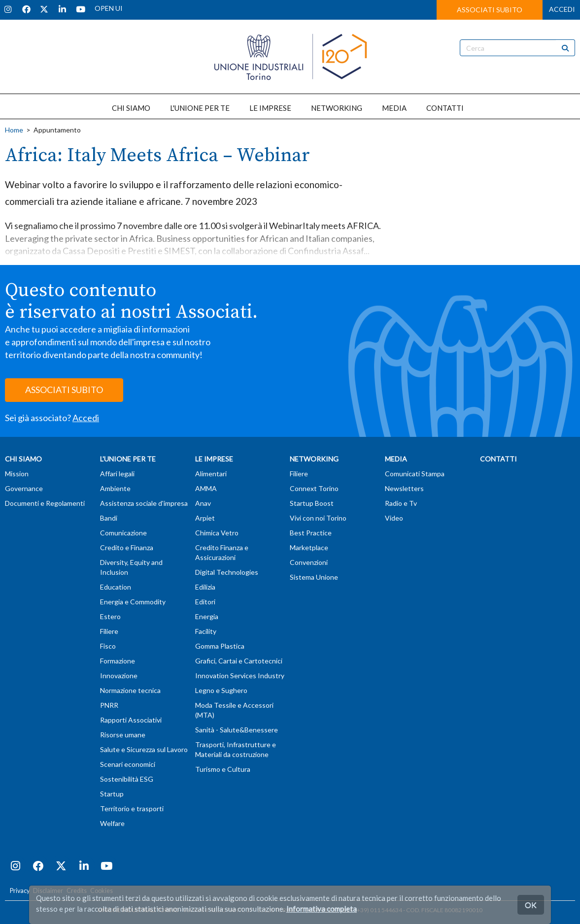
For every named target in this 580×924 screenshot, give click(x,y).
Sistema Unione (314, 577)
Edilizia (205, 587)
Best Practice (311, 533)
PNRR (109, 705)
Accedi (86, 418)
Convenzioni (309, 562)
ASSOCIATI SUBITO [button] (490, 10)
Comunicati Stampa (415, 474)
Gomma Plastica (220, 646)
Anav (203, 503)
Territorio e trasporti (132, 808)
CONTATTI (445, 108)
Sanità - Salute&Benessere (237, 730)
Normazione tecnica (130, 690)
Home (14, 130)
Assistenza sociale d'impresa (144, 503)
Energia (207, 616)
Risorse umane (123, 735)
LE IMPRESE (270, 108)
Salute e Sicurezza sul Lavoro (144, 749)
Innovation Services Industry (240, 676)
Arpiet (205, 518)
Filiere (109, 631)
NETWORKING (337, 108)
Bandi (109, 518)
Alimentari (211, 474)
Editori (205, 602)
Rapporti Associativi (131, 720)
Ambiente (115, 488)
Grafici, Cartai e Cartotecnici (239, 661)
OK (531, 905)
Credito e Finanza (127, 547)
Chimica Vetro (217, 533)
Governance (24, 488)
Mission (17, 474)
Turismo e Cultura (223, 769)
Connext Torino (314, 488)
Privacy (20, 891)
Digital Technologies (227, 572)
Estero (110, 616)
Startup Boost (312, 503)
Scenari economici (128, 764)
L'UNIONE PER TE (200, 108)
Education (116, 587)
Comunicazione (123, 533)
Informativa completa (322, 909)
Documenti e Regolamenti (45, 503)
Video (394, 518)
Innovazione (119, 676)
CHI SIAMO (131, 108)
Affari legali (117, 474)
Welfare (112, 823)
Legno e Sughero (221, 690)
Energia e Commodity (133, 602)
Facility (206, 631)
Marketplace (309, 547)
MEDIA (394, 108)
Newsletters (404, 488)
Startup (112, 794)
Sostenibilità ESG (127, 779)
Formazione (118, 661)
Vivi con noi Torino (318, 518)
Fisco (108, 646)
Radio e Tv (401, 503)
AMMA (206, 488)
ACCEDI (562, 9)
